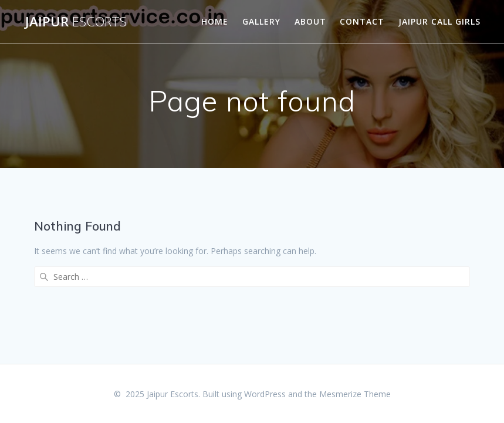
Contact (362, 21)
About (310, 21)
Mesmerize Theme (355, 394)
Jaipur (76, 22)
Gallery (261, 21)
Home (215, 21)
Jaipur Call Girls (439, 21)
